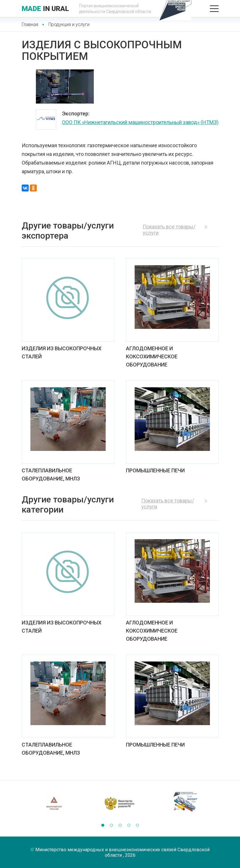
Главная (30, 24)
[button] (103, 825)
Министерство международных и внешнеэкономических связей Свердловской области (122, 852)
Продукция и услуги (69, 24)
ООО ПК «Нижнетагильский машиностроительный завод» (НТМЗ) (140, 122)
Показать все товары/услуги (169, 230)
